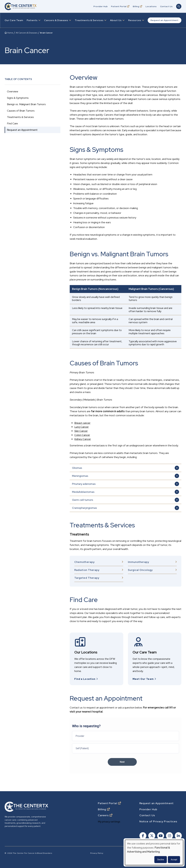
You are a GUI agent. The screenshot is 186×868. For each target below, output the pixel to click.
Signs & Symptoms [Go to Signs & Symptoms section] (18, 98)
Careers (103, 814)
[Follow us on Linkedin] (178, 835)
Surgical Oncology (140, 570)
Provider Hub (101, 6)
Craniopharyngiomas (84, 508)
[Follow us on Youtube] (160, 835)
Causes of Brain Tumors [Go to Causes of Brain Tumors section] (21, 111)
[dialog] (154, 852)
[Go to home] (21, 6)
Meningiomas (80, 476)
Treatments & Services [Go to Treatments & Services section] (20, 117)
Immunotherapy (139, 562)
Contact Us (166, 6)
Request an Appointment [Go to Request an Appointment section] (22, 130)
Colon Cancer (82, 435)
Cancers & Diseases (56, 20)
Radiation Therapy (87, 570)
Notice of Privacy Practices (158, 820)
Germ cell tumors (83, 500)
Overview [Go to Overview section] (13, 91)
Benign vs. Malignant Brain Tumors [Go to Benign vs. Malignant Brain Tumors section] (26, 104)
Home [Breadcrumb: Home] (10, 33)
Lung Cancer (82, 427)
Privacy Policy (97, 852)
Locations (151, 6)
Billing (136, 6)
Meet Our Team (143, 679)
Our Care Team (14, 20)
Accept (174, 860)
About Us (116, 20)
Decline (161, 860)
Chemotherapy (85, 562)
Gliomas (77, 468)
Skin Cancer (81, 431)
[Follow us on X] (152, 835)
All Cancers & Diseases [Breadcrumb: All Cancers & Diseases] (27, 33)
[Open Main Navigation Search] (179, 6)
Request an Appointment (164, 20)
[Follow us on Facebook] (143, 835)
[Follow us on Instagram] (169, 835)
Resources (135, 20)
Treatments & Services (89, 20)
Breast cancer (82, 423)
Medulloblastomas (83, 492)
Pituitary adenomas (84, 484)
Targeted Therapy (87, 578)
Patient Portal (119, 6)
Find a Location (85, 679)
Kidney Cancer (83, 439)
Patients (32, 20)
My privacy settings (109, 820)
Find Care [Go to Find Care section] (12, 123)
